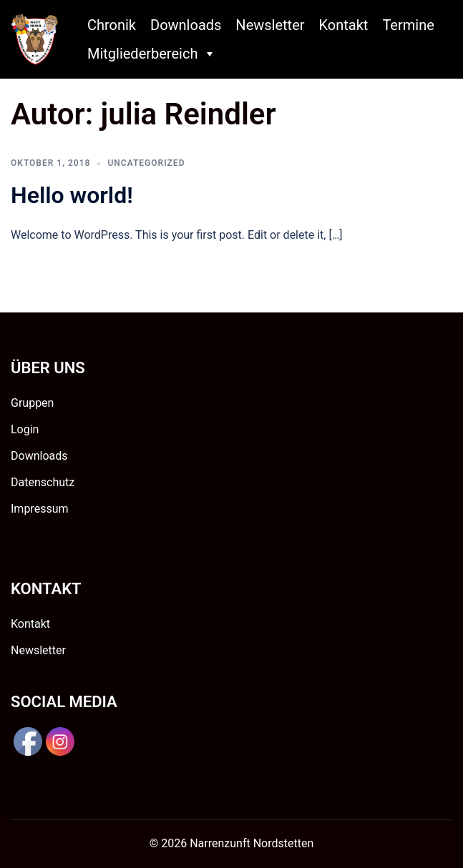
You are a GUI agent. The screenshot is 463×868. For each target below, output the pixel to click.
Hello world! (72, 195)
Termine (408, 25)
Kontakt (344, 25)
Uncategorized (146, 163)
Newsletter (270, 25)
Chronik (112, 25)
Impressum (40, 509)
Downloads (186, 25)
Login (25, 429)
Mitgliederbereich (152, 54)
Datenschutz (43, 482)
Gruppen (32, 403)
